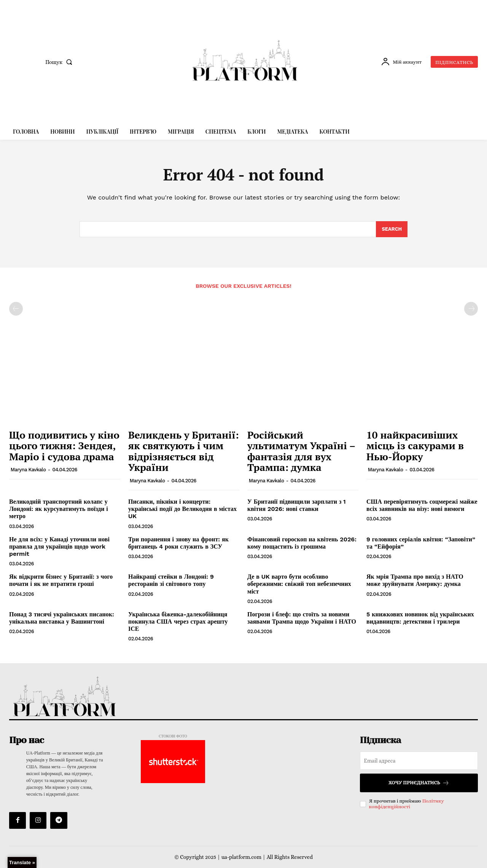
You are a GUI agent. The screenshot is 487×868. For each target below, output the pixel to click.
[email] (419, 761)
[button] (60, 62)
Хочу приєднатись (419, 783)
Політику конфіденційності (407, 804)
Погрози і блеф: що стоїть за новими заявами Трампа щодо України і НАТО (302, 618)
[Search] (392, 229)
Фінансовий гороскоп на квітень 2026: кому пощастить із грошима (302, 543)
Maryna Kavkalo (28, 470)
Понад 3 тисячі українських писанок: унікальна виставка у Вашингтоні (62, 618)
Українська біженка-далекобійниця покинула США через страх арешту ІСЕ (178, 621)
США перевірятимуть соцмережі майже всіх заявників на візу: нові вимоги (422, 505)
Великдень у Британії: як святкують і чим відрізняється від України (184, 451)
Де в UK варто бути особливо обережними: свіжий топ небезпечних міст (299, 584)
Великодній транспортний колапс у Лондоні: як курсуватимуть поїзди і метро (59, 509)
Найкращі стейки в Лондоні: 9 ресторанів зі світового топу (171, 580)
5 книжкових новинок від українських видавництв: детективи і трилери (420, 618)
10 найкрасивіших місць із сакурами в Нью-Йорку (415, 446)
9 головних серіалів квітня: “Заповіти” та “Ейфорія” (421, 543)
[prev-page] (16, 309)
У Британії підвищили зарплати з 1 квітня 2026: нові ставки (297, 505)
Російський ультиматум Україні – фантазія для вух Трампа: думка (301, 451)
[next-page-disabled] (471, 309)
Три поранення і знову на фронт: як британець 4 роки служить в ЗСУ (178, 543)
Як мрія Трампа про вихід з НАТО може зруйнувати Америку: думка (415, 580)
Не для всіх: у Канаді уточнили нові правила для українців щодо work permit (59, 546)
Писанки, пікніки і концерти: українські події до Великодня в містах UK (182, 509)
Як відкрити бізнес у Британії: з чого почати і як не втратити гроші (61, 580)
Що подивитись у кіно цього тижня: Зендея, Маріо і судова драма (64, 446)
